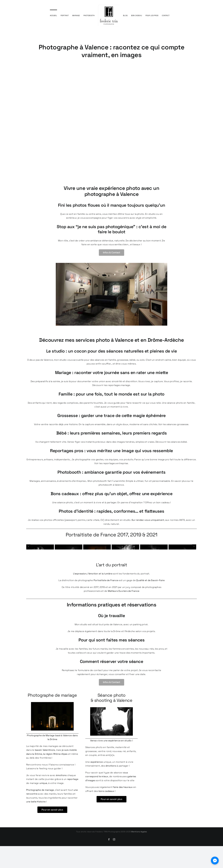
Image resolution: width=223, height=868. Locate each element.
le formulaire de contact (89, 695)
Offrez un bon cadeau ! (158, 502)
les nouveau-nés (144, 673)
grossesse (123, 360)
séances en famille (105, 360)
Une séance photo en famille (178, 403)
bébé (132, 360)
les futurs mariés (98, 673)
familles (83, 673)
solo (142, 360)
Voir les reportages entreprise (111, 463)
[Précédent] (28, 559)
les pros (159, 673)
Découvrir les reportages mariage (111, 385)
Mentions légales (139, 856)
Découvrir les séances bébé (171, 442)
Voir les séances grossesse (173, 424)
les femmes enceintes (121, 673)
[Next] (194, 559)
